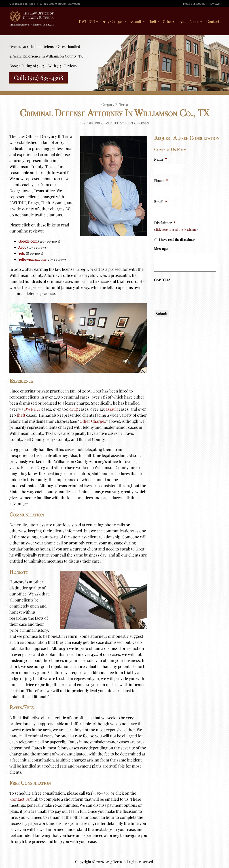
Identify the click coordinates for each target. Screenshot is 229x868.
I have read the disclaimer (177, 240)
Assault (137, 21)
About (196, 21)
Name (160, 159)
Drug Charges (114, 21)
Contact (212, 21)
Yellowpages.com (32, 259)
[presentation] (188, 294)
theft (21, 415)
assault (112, 409)
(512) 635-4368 (25, 4)
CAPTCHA (162, 280)
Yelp (22, 253)
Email (161, 202)
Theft (154, 21)
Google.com (28, 241)
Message (161, 249)
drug (74, 409)
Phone (161, 181)
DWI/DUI (32, 409)
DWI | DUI (88, 21)
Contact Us (20, 799)
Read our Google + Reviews (201, 4)
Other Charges (174, 21)
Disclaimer (165, 223)
